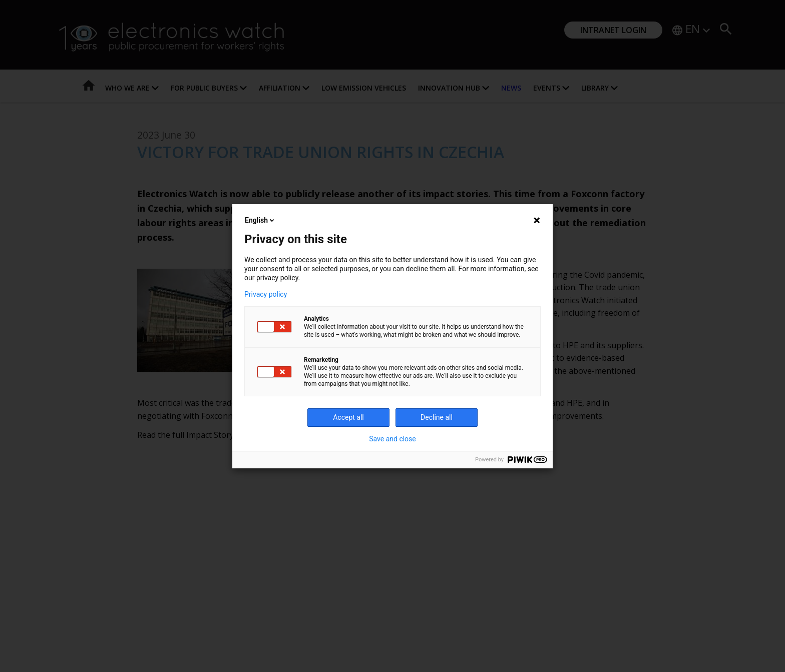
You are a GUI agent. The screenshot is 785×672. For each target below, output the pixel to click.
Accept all (348, 417)
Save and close (392, 439)
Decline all (437, 417)
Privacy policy (266, 294)
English (260, 220)
